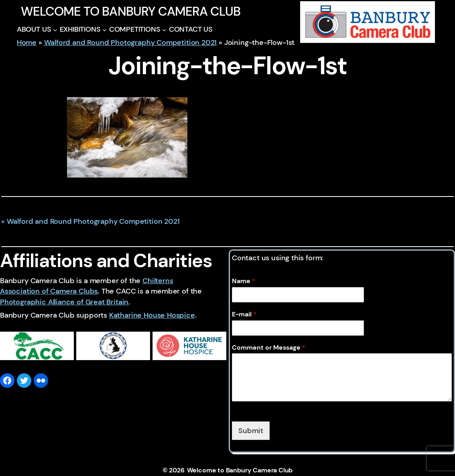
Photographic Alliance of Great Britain (64, 302)
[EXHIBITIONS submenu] (105, 29)
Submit (251, 431)
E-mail (244, 314)
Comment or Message (269, 348)
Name (244, 281)
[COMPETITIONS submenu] (164, 29)
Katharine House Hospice (152, 315)
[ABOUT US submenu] (55, 29)
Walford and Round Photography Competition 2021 (131, 43)
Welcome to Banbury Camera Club (131, 11)
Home (27, 43)
